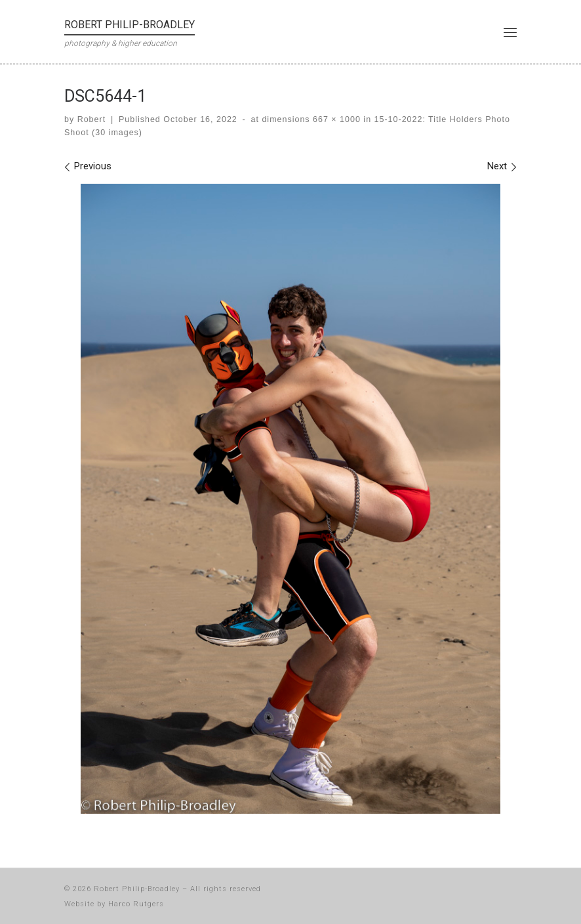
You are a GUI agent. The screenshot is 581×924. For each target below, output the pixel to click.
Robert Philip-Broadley (137, 889)
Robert (91, 119)
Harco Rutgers (136, 904)
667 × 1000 (335, 119)
